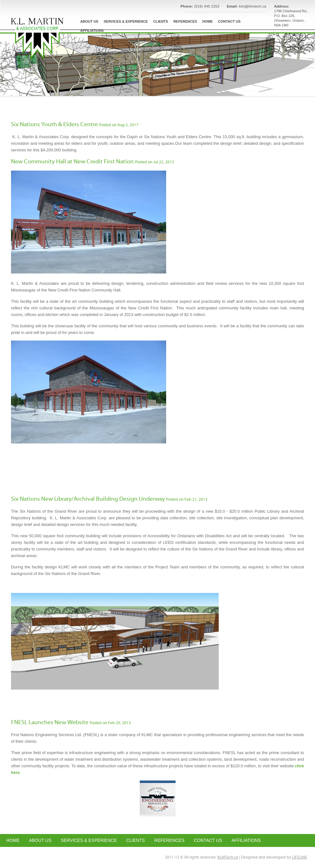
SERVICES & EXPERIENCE (89, 840)
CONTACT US (208, 840)
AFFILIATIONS (246, 840)
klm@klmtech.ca (253, 6)
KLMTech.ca (228, 857)
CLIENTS (135, 840)
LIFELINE (300, 857)
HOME (13, 840)
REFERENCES (169, 840)
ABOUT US (40, 840)
